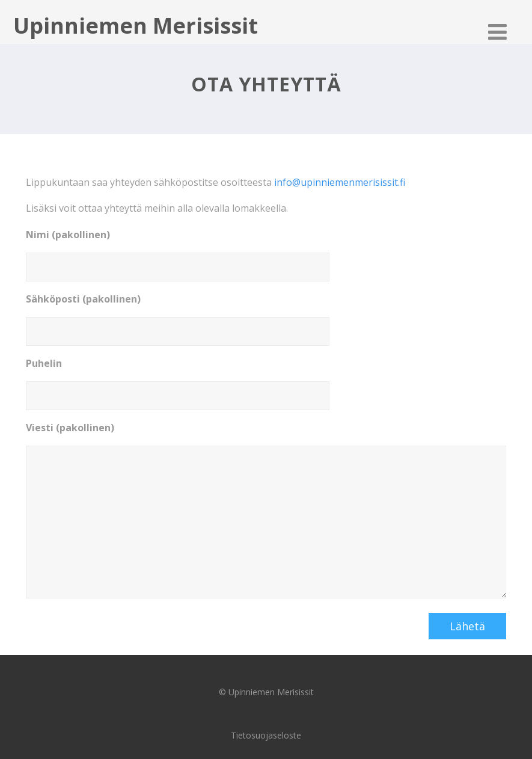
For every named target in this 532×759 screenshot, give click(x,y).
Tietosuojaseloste (266, 735)
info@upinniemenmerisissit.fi (340, 182)
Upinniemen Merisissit (136, 26)
